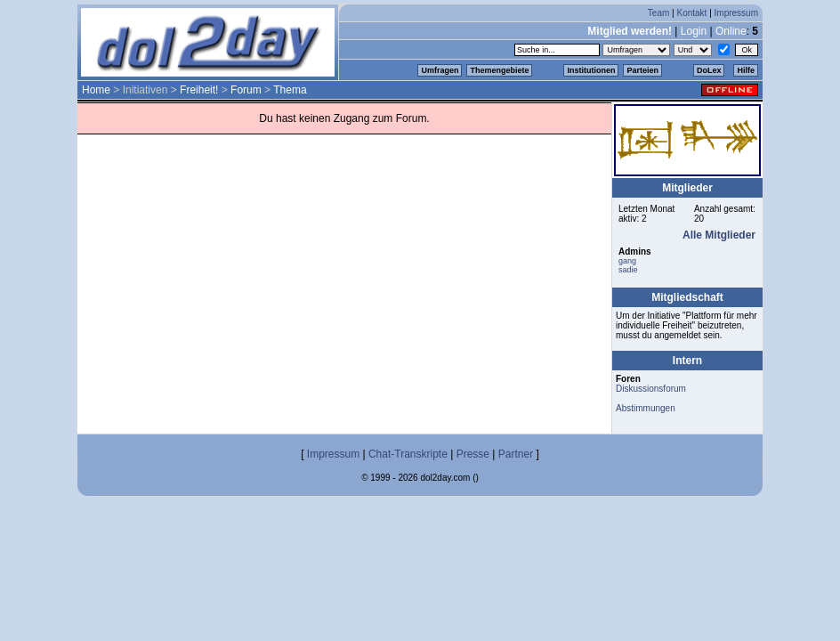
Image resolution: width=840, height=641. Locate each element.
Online (731, 31)
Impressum (736, 13)
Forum (246, 90)
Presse (473, 454)
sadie (628, 270)
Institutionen (591, 70)
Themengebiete (499, 70)
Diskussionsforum (651, 389)
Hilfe (746, 70)
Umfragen (440, 70)
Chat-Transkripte (408, 454)
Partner (516, 454)
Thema (290, 90)
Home (96, 90)
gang (627, 261)
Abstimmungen (646, 408)
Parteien (642, 70)
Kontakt (691, 13)
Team (658, 13)
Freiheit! (199, 90)
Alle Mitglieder (719, 235)
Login (694, 31)
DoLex (709, 70)
